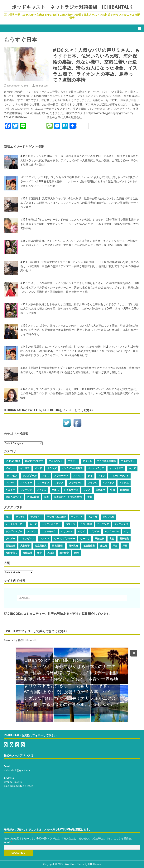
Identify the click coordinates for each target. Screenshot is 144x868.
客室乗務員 (41, 546)
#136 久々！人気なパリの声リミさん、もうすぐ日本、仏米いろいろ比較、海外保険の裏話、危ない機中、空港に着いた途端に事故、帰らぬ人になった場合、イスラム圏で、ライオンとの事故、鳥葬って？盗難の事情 (96, 65)
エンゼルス (108, 517)
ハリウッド (67, 532)
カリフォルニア (51, 524)
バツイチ (95, 532)
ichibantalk (42, 86)
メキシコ (42, 490)
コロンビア (12, 476)
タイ (90, 476)
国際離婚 (125, 490)
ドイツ (101, 476)
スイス (45, 476)
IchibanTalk (13, 461)
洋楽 (115, 546)
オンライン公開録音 (72, 468)
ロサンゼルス (27, 539)
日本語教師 (58, 546)
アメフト (20, 517)
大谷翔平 (25, 546)
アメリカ (87, 461)
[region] (72, 684)
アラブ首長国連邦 (106, 461)
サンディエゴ (121, 524)
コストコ (70, 524)
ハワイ (81, 532)
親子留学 (64, 553)
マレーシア (26, 490)
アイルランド (56, 461)
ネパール (10, 483)
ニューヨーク (49, 532)
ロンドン (44, 539)
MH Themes (95, 864)
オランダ (52, 468)
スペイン (78, 476)
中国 (113, 490)
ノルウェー (26, 483)
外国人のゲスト (14, 497)
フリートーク (76, 483)
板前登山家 (89, 546)
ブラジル (93, 483)
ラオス (55, 490)
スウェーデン (61, 476)
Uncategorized (34, 461)
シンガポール (30, 476)
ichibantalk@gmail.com (18, 770)
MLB (8, 517)
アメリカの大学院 (56, 517)
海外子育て (12, 553)
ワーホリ (85, 539)
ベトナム (124, 483)
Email (8, 842)
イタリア (25, 468)
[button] (139, 28)
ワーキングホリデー (65, 539)
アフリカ (73, 461)
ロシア (87, 490)
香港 (89, 497)
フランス (59, 483)
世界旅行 (100, 490)
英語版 (51, 553)
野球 (76, 553)
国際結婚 (10, 546)
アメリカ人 (77, 517)
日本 (46, 497)
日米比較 (73, 546)
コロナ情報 (86, 524)
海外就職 (27, 553)
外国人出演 (33, 497)
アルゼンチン (128, 461)
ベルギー (10, 490)
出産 (112, 539)
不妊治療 (99, 539)
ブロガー (10, 539)
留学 (40, 553)
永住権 (104, 546)
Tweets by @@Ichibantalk (20, 641)
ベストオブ (108, 483)
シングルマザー (14, 532)
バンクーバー (112, 532)
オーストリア (116, 468)
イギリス (10, 468)
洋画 (125, 546)
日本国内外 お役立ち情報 (68, 497)
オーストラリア (96, 468)
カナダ (132, 468)
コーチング (103, 524)
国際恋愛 (124, 539)
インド (38, 468)
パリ (126, 532)
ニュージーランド (119, 476)
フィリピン (43, 483)
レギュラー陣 (71, 490)
